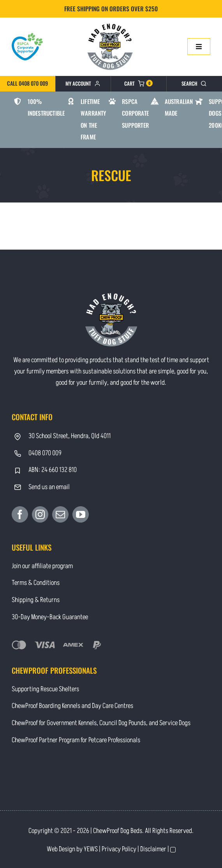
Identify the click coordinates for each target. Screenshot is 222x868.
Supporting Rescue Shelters (45, 689)
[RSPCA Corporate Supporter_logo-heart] (27, 36)
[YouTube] (81, 514)
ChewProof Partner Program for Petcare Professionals (76, 740)
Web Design (61, 849)
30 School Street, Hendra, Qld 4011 (70, 436)
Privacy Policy (119, 849)
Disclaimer (153, 849)
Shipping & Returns (36, 600)
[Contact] (111, 23)
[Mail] (60, 514)
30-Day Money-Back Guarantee (50, 617)
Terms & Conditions (36, 583)
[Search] (195, 84)
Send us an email (49, 487)
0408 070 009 (45, 453)
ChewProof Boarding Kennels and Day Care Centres (72, 706)
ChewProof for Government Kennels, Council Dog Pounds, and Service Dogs (101, 723)
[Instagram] (40, 514)
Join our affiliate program (42, 566)
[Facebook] (20, 514)
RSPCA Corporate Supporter (135, 113)
